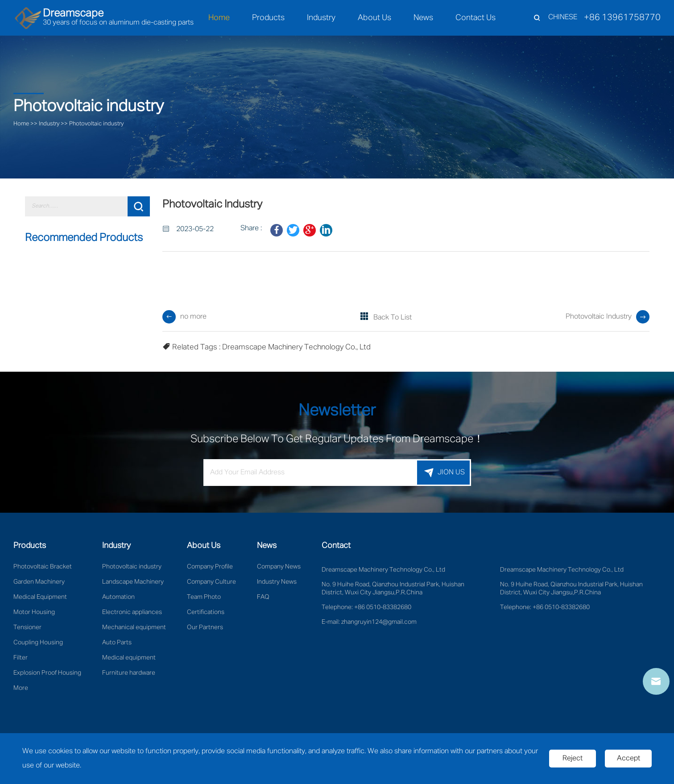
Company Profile (210, 567)
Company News (279, 567)
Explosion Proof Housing (47, 673)
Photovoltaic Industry (599, 317)
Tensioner (27, 627)
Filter (21, 658)
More (21, 688)
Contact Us (476, 18)
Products (268, 18)
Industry (321, 18)
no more (193, 317)
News (423, 18)
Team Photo (204, 597)
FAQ (263, 597)
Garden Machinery (39, 582)
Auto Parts (117, 643)
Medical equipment (129, 658)
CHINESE (563, 17)
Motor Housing (34, 612)
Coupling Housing (38, 643)
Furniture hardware (129, 673)
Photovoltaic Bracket (43, 567)
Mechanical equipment (134, 627)
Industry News (277, 582)
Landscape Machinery (133, 582)
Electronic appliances (132, 612)
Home (219, 18)
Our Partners (205, 627)
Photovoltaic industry (96, 124)
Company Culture (211, 582)
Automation (118, 597)
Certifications (206, 612)
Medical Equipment (40, 597)
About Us (374, 18)
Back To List (393, 318)
